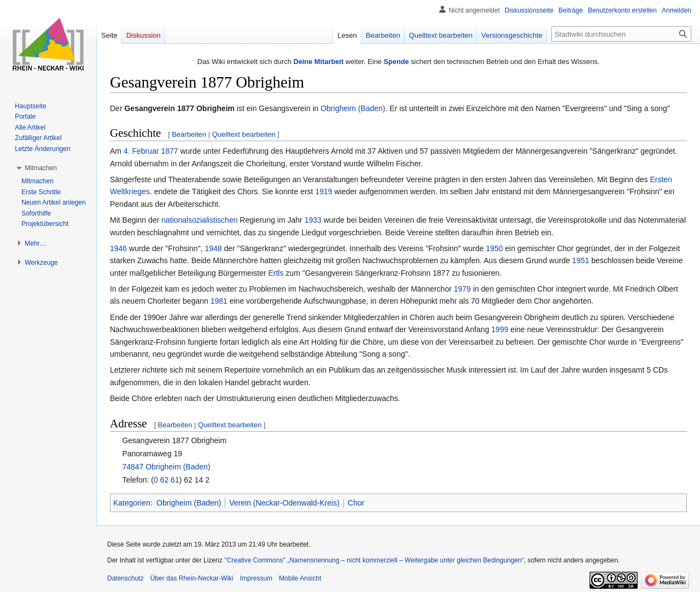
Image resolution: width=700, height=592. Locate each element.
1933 (313, 220)
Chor (356, 503)
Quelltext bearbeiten (244, 134)
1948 (213, 248)
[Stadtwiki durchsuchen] (621, 34)
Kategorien (132, 503)
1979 (462, 289)
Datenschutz (126, 578)
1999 (500, 329)
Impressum (256, 578)
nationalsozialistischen (199, 220)
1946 (118, 248)
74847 (133, 467)
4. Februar (141, 151)
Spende (396, 62)
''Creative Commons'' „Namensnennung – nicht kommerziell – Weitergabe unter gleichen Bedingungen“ (374, 560)
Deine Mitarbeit (318, 62)
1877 (169, 151)
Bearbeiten (189, 134)
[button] (41, 168)
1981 (219, 301)
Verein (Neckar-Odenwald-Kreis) (284, 503)
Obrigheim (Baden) (353, 108)
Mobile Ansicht (300, 578)
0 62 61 (167, 480)
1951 (581, 260)
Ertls (276, 273)
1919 (323, 191)
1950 (494, 248)
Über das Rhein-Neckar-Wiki (192, 578)
